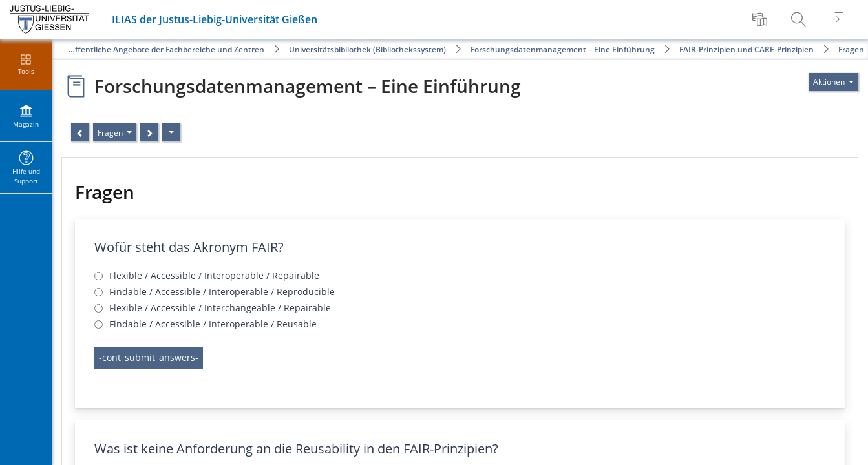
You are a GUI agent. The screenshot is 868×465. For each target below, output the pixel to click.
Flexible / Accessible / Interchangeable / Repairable (220, 308)
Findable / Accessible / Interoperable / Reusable (213, 324)
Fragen (851, 49)
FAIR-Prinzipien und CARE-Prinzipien (746, 49)
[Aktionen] (171, 132)
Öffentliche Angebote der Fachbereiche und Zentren (167, 49)
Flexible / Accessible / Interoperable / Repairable (214, 275)
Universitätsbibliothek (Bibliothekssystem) (367, 49)
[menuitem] (761, 19)
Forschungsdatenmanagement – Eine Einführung (563, 49)
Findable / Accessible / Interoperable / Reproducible (222, 292)
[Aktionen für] (833, 82)
